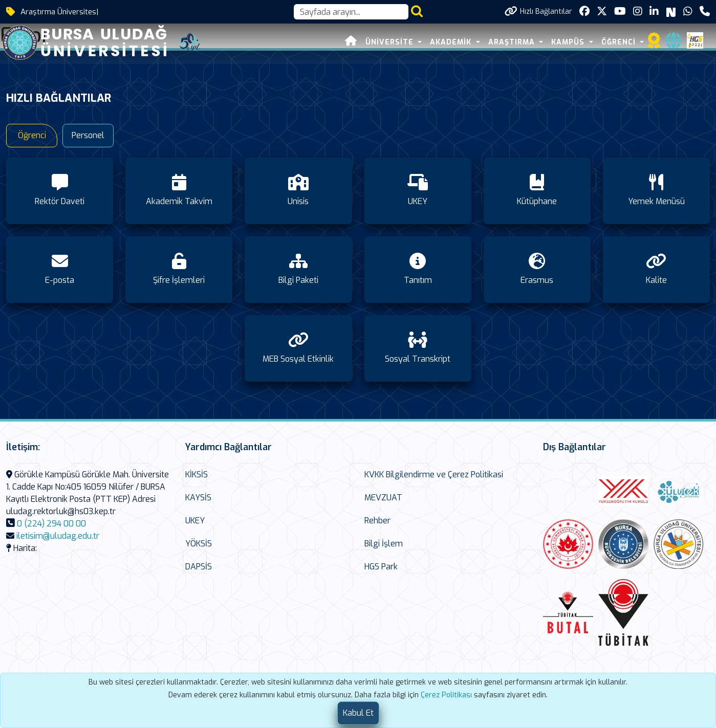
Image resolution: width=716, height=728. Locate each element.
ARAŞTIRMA (513, 42)
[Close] (358, 713)
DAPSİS (199, 567)
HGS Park (381, 567)
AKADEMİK (452, 42)
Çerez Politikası (446, 695)
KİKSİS (197, 475)
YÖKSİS (199, 544)
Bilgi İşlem (384, 544)
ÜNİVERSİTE (391, 42)
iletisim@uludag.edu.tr (58, 536)
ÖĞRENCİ (620, 42)
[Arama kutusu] (351, 12)
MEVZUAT (383, 498)
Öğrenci (32, 135)
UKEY (195, 521)
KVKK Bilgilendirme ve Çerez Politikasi (434, 475)
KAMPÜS (570, 42)
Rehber (377, 521)
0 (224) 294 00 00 (51, 524)
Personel (88, 135)
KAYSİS (198, 498)
